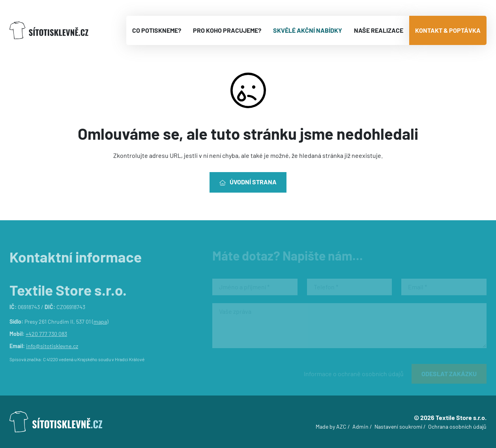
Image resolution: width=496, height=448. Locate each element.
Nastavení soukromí (398, 426)
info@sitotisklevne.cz (52, 346)
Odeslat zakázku (449, 374)
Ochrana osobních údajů (457, 426)
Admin (360, 426)
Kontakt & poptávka (448, 30)
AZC (341, 426)
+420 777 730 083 (46, 334)
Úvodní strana (248, 182)
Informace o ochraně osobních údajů (354, 374)
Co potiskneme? (157, 30)
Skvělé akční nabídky (308, 30)
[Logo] (49, 31)
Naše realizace (379, 30)
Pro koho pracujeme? (227, 30)
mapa (100, 321)
